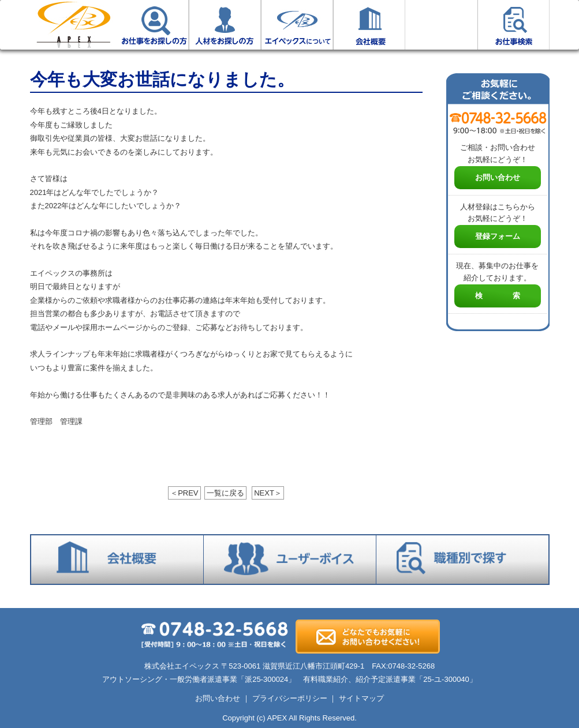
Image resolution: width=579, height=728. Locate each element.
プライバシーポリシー (290, 698)
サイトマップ (361, 698)
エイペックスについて (297, 25)
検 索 (498, 296)
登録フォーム (498, 236)
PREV (184, 493)
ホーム (73, 25)
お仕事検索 (513, 25)
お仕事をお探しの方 (153, 25)
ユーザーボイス (441, 25)
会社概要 (369, 25)
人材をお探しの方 (225, 25)
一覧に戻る (225, 493)
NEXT (268, 493)
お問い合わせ (498, 177)
